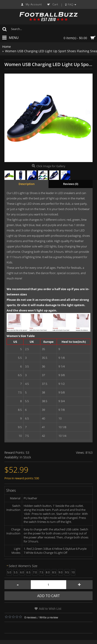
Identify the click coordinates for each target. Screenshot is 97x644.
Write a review (49, 617)
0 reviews (30, 617)
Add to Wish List (50, 609)
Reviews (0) (71, 184)
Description (27, 184)
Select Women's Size (23, 566)
